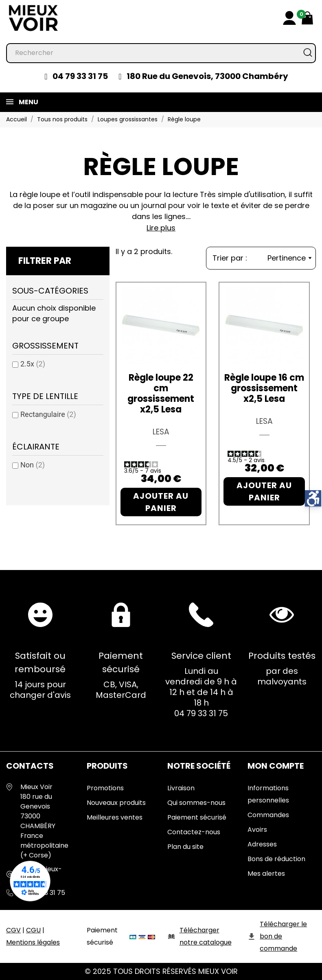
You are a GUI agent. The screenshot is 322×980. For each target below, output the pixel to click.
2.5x (33, 364)
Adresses (262, 844)
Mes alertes (266, 874)
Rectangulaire (48, 414)
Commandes (268, 815)
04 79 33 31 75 (80, 76)
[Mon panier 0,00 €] (307, 18)
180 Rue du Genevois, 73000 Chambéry (207, 76)
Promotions (105, 788)
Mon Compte (276, 766)
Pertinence (289, 258)
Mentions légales (33, 942)
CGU (33, 930)
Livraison (181, 788)
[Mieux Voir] (34, 18)
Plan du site (185, 847)
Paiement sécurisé (197, 817)
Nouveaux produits (116, 803)
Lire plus (161, 228)
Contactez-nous (194, 832)
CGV (13, 930)
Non (33, 465)
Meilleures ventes (115, 817)
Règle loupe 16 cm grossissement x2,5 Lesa (264, 388)
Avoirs (257, 830)
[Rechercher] (161, 53)
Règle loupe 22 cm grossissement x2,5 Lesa (161, 394)
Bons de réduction (276, 859)
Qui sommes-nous (196, 803)
